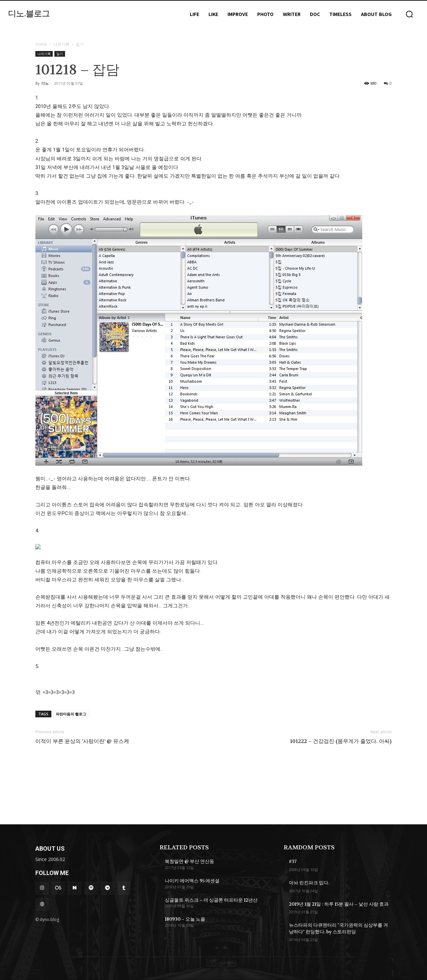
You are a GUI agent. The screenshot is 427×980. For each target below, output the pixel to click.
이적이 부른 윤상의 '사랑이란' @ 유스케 (82, 741)
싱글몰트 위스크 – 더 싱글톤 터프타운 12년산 (211, 900)
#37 (293, 861)
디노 (45, 83)
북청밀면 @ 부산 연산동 (189, 861)
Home (41, 44)
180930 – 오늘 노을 (185, 919)
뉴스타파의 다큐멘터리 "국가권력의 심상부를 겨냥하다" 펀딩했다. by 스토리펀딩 (338, 928)
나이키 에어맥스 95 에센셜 (192, 881)
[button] (409, 14)
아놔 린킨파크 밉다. (309, 883)
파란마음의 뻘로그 (71, 714)
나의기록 (61, 44)
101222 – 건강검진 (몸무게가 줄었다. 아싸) (341, 741)
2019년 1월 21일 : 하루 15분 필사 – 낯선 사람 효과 (339, 904)
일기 (60, 54)
